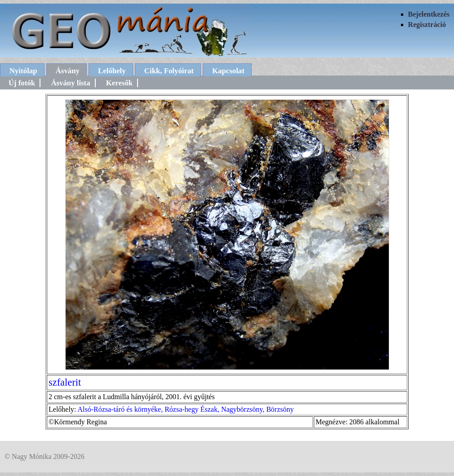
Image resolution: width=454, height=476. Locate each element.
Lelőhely (112, 71)
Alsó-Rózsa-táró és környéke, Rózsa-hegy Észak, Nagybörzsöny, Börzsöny (185, 409)
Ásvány (68, 71)
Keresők (119, 83)
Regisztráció (427, 24)
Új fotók (22, 83)
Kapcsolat (228, 71)
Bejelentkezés (429, 14)
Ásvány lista (70, 83)
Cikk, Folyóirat (169, 71)
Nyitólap (23, 71)
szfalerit (65, 382)
